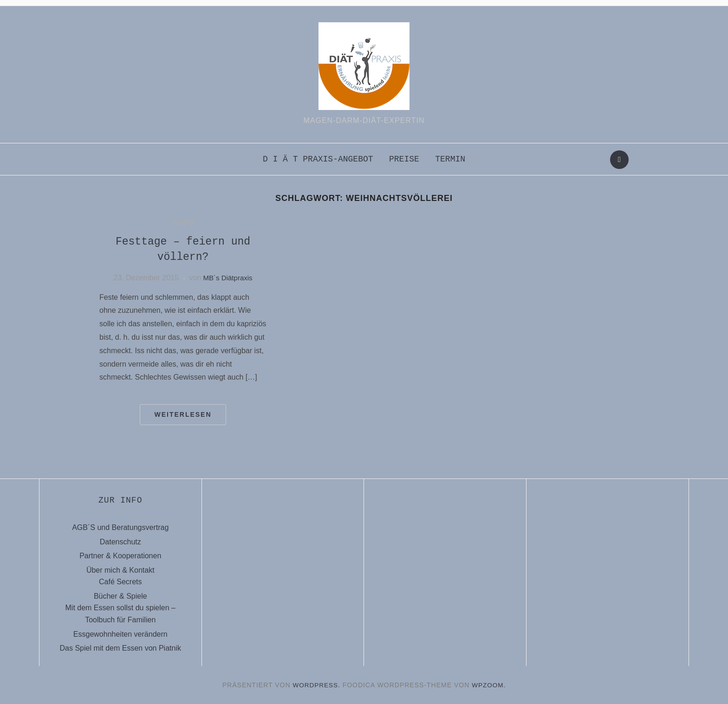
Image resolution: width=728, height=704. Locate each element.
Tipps (183, 223)
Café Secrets (120, 582)
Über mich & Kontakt (120, 570)
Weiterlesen (183, 414)
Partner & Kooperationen (120, 556)
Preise (404, 159)
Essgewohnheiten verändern (120, 634)
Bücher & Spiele (120, 596)
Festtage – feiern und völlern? (183, 249)
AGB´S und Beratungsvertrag (120, 527)
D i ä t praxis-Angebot (318, 159)
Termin (450, 159)
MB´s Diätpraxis (228, 278)
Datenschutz (120, 542)
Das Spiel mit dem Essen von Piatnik (120, 648)
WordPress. (316, 685)
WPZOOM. (490, 685)
